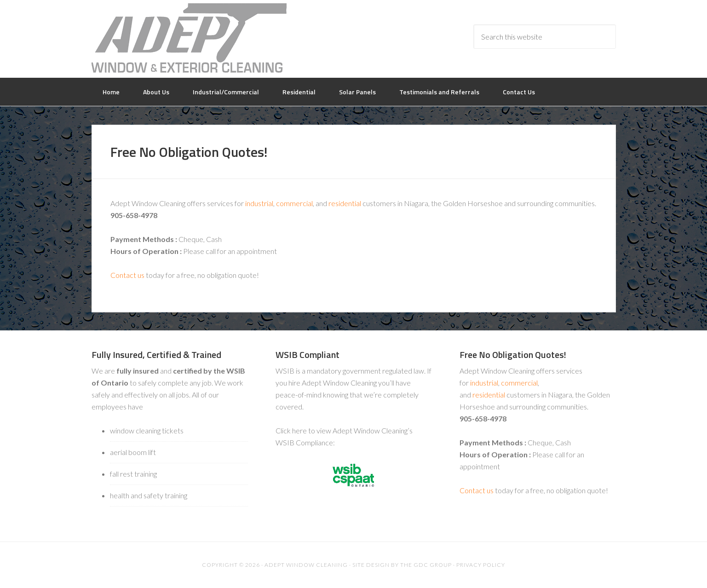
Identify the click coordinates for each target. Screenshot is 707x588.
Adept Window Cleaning (189, 38)
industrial (259, 203)
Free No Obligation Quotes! (513, 355)
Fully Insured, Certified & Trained (156, 355)
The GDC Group (426, 565)
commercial (294, 203)
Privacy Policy (481, 565)
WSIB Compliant (308, 355)
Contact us (127, 275)
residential (345, 203)
